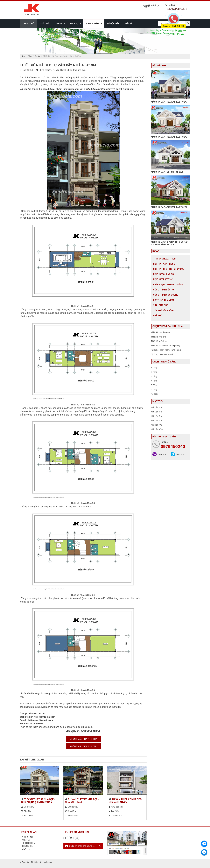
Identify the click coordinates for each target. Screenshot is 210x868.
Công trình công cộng (166, 295)
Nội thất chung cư (163, 274)
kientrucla (162, 454)
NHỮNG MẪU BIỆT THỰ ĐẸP (83, 746)
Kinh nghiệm (46, 70)
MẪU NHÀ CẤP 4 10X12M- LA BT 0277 (169, 207)
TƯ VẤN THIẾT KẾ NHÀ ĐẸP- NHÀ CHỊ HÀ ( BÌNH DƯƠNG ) (38, 801)
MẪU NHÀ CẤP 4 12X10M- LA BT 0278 (169, 137)
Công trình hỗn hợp (164, 290)
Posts (37, 56)
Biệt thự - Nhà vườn (164, 300)
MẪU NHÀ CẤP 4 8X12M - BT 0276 (167, 172)
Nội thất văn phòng (164, 264)
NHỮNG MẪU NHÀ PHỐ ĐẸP (83, 739)
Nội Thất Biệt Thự (163, 279)
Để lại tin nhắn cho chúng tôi (82, 846)
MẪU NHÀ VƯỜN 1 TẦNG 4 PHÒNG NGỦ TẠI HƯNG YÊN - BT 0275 (170, 243)
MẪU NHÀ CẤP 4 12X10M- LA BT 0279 (169, 102)
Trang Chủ (27, 56)
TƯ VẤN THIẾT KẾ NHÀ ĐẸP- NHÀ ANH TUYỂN (125, 801)
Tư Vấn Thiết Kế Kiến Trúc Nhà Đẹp (69, 70)
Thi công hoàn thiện (164, 259)
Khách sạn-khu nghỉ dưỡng (168, 285)
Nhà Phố (158, 316)
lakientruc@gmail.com (40, 720)
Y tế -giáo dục (161, 305)
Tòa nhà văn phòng (164, 310)
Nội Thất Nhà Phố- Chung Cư (169, 269)
